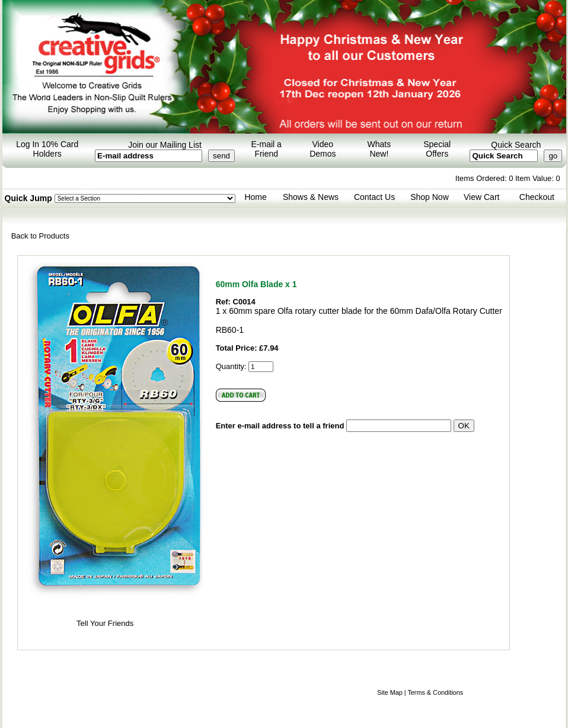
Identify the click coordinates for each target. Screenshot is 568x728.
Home (255, 197)
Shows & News (311, 197)
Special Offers (437, 149)
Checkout (537, 197)
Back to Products (40, 236)
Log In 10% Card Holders (47, 149)
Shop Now (430, 197)
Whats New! (379, 149)
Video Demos (323, 149)
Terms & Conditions (435, 692)
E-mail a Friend (267, 149)
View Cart (481, 197)
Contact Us (374, 197)
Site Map (390, 692)
